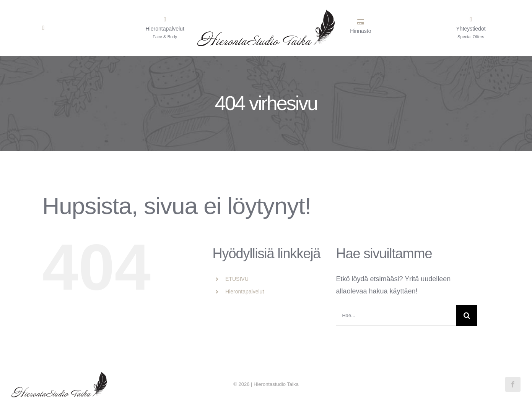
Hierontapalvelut (245, 292)
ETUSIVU (237, 279)
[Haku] (467, 315)
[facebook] (513, 384)
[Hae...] (396, 315)
